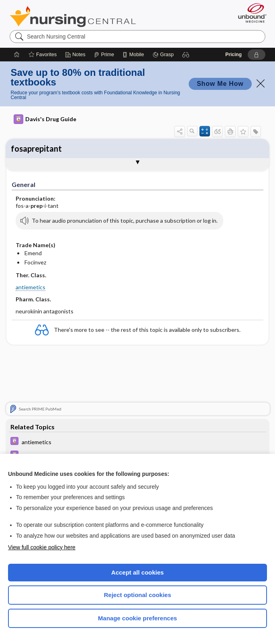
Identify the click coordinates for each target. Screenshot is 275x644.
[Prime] (104, 55)
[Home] (17, 55)
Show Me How (220, 84)
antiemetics (31, 287)
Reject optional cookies (138, 595)
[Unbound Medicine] (250, 13)
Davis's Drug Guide (45, 119)
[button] (186, 55)
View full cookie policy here (42, 547)
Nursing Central (73, 16)
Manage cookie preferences (137, 618)
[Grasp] (163, 55)
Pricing (233, 55)
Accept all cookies (137, 572)
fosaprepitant (36, 148)
